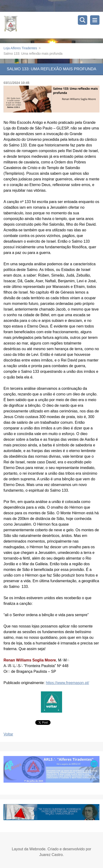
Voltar (8, 734)
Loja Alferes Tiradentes (20, 48)
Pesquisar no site (83, 20)
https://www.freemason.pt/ (67, 683)
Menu (95, 20)
